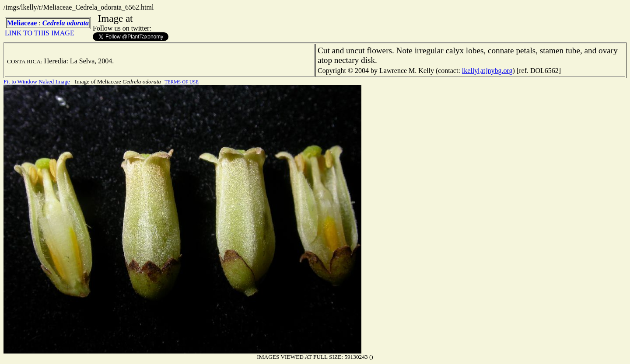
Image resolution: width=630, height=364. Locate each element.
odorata (78, 23)
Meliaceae (22, 23)
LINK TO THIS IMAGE (40, 33)
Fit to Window (20, 81)
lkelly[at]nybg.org (487, 71)
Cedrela (54, 23)
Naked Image (54, 81)
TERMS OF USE (182, 82)
